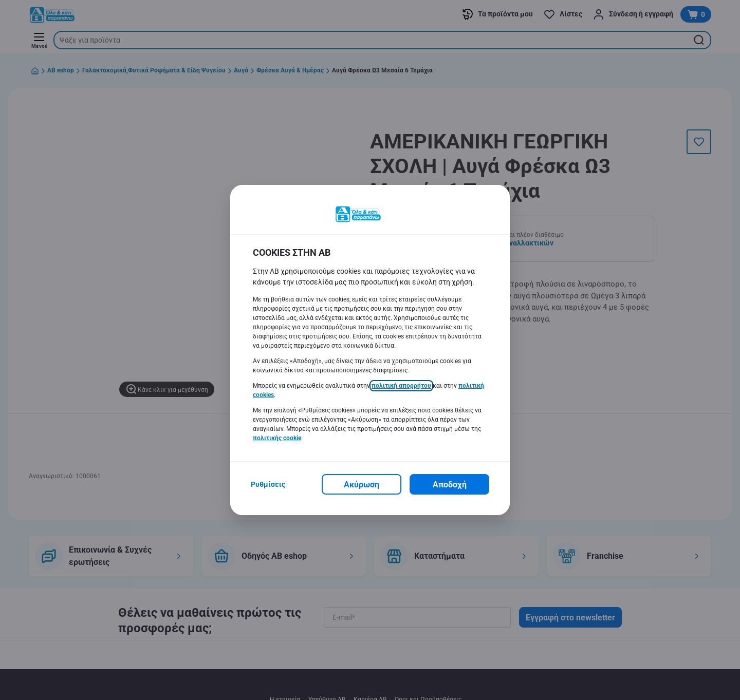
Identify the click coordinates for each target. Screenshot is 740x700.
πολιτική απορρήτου (401, 386)
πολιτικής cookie (277, 438)
